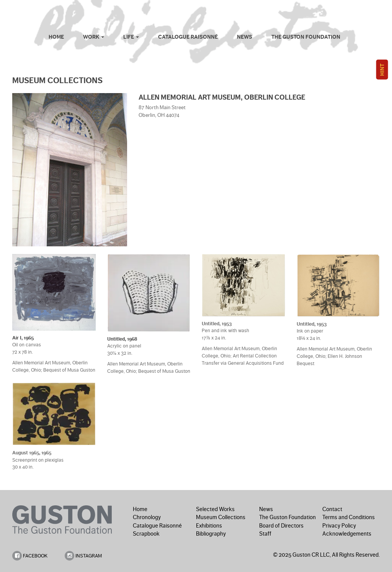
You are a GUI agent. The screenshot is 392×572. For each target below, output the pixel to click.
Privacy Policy (339, 526)
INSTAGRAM (83, 556)
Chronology (147, 517)
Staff (265, 534)
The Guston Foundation (306, 37)
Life (131, 37)
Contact (332, 509)
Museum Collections (221, 517)
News (245, 37)
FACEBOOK (30, 556)
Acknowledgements (347, 534)
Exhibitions (209, 526)
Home (56, 37)
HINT (382, 70)
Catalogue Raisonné (188, 37)
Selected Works (215, 509)
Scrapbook (146, 534)
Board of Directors (281, 526)
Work (94, 37)
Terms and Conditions (349, 517)
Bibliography (211, 534)
